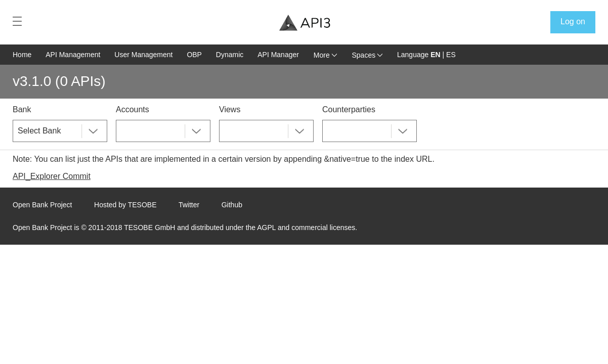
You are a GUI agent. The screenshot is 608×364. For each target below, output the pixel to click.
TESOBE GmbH (149, 227)
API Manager (278, 55)
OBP (194, 55)
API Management (73, 55)
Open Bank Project (42, 205)
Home (22, 55)
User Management (143, 55)
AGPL (266, 227)
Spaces (367, 55)
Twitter (189, 205)
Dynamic (230, 55)
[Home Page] (305, 23)
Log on (573, 21)
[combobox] (60, 131)
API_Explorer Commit (52, 176)
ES (451, 55)
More (325, 55)
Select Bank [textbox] (39, 131)
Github (232, 205)
